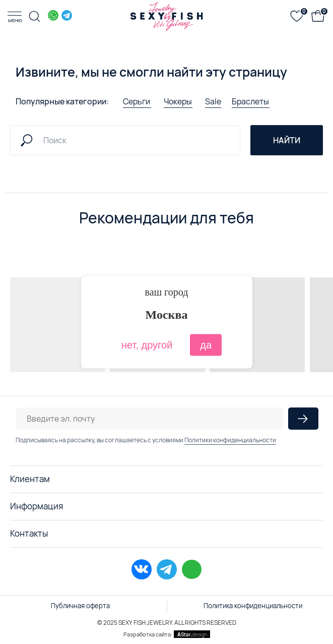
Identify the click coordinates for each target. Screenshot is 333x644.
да (206, 344)
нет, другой (147, 344)
